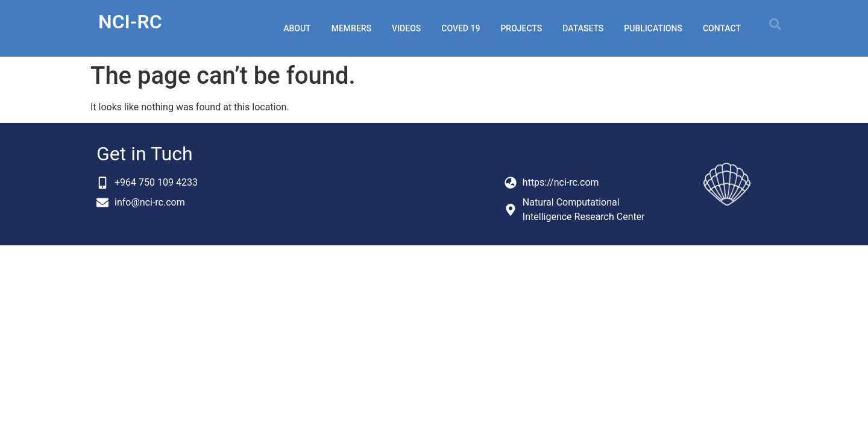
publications (653, 28)
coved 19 (461, 28)
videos (406, 28)
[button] (775, 24)
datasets (583, 28)
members (351, 28)
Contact (722, 28)
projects (521, 28)
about (297, 28)
